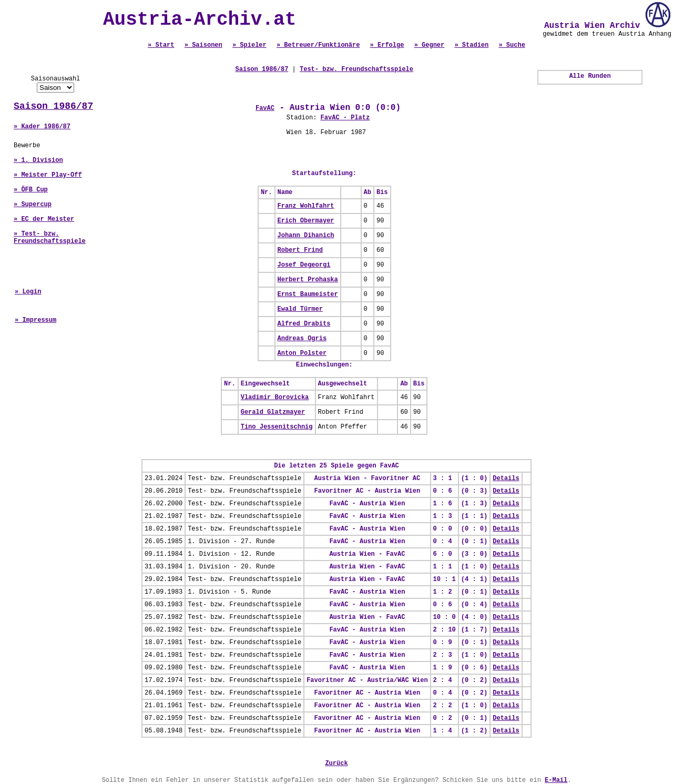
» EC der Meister (44, 219)
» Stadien (471, 45)
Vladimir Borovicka (275, 398)
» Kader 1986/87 (42, 127)
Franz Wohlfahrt (306, 206)
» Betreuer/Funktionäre (318, 45)
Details (506, 478)
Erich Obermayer (306, 221)
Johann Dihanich (306, 236)
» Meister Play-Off (48, 175)
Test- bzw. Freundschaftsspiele (356, 69)
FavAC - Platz (345, 118)
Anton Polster (302, 353)
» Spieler (249, 45)
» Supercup (33, 205)
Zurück (336, 763)
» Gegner (430, 45)
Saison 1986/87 (53, 106)
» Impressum (35, 320)
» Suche (512, 45)
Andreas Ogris (302, 339)
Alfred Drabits (304, 324)
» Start (161, 45)
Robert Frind (300, 250)
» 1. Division (38, 160)
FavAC (265, 108)
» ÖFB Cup (31, 190)
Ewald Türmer (300, 309)
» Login (28, 292)
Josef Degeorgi (304, 265)
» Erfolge (387, 45)
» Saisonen (203, 45)
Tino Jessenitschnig (277, 427)
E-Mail (556, 780)
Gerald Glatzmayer (273, 412)
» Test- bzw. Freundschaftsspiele (50, 238)
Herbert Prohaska (308, 280)
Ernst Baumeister (308, 294)
